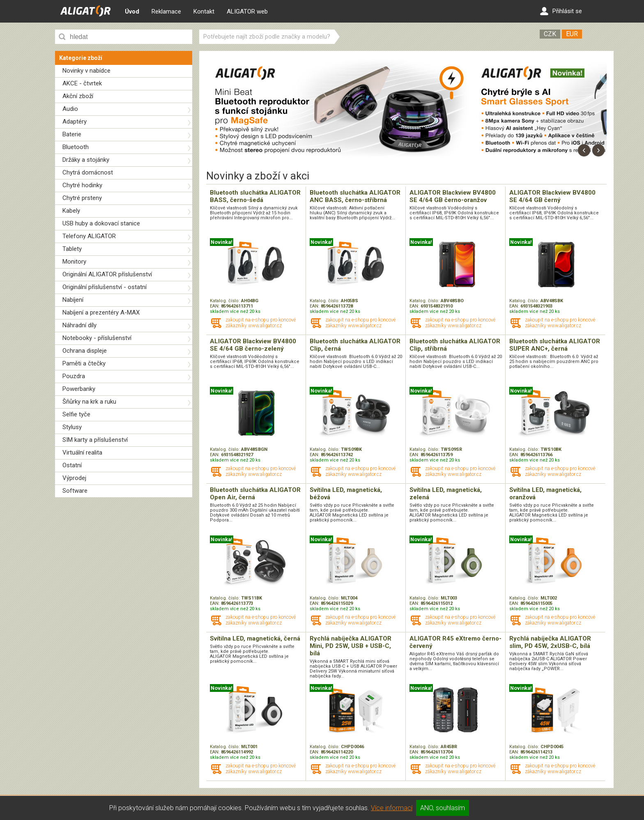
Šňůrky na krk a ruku (89, 402)
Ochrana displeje (85, 351)
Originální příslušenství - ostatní (105, 287)
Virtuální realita (82, 452)
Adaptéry (75, 122)
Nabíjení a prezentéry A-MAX (101, 312)
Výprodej (74, 478)
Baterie (72, 134)
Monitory (74, 262)
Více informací (392, 808)
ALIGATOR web (247, 11)
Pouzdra (74, 376)
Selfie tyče (76, 414)
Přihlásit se (561, 11)
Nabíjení (73, 300)
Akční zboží (78, 96)
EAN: (215, 306)
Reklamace (166, 11)
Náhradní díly (79, 325)
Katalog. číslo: (225, 301)
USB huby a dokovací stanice (101, 223)
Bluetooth (76, 147)
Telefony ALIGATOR (89, 236)
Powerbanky (79, 389)
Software (75, 491)
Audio (70, 109)
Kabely (71, 211)
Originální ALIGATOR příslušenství (107, 274)
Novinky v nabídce (86, 71)
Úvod (132, 11)
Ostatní (72, 465)
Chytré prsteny (82, 198)
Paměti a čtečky (84, 363)
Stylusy (72, 427)
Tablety (72, 249)
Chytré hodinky (82, 185)
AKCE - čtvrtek (82, 83)
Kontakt (204, 11)
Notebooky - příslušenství (97, 338)
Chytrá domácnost (88, 172)
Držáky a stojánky (86, 160)
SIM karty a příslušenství (95, 440)
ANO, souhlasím (443, 808)
